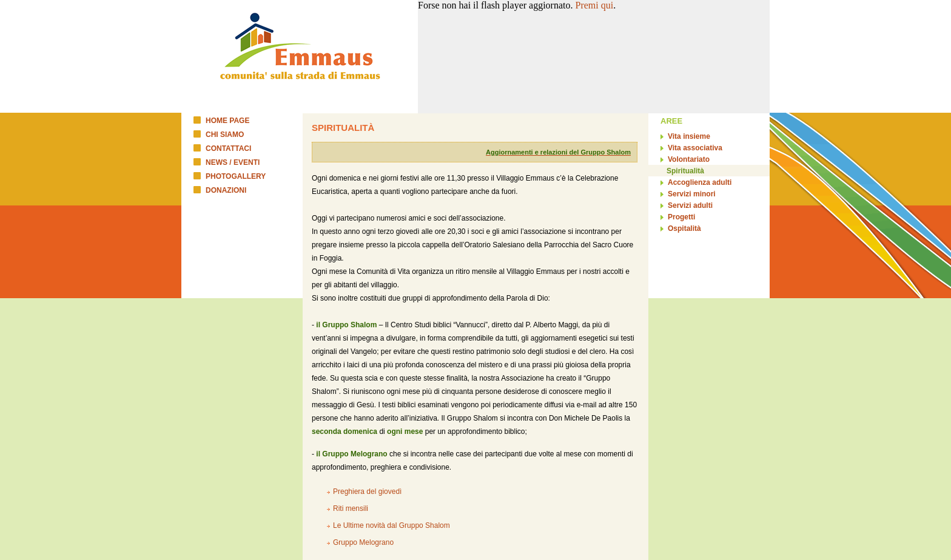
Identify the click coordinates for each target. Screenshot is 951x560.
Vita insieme (689, 136)
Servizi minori (692, 194)
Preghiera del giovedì (367, 492)
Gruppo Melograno (363, 542)
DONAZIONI (226, 190)
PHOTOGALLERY (236, 176)
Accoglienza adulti (700, 182)
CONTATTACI (228, 148)
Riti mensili (351, 508)
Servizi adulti (690, 205)
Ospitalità (684, 228)
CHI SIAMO (225, 135)
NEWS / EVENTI (233, 162)
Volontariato (689, 159)
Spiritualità (685, 171)
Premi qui (595, 5)
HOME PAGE (227, 121)
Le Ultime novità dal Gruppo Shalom (391, 525)
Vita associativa (695, 148)
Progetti (681, 217)
